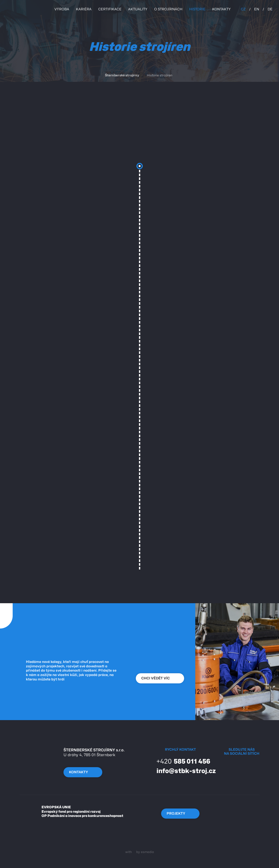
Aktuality (138, 9)
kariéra (84, 9)
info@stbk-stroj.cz (182, 771)
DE (270, 9)
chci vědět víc (159, 678)
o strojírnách (168, 9)
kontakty (221, 9)
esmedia (147, 852)
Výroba (62, 9)
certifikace (110, 9)
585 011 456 (180, 761)
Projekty (179, 814)
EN (257, 9)
